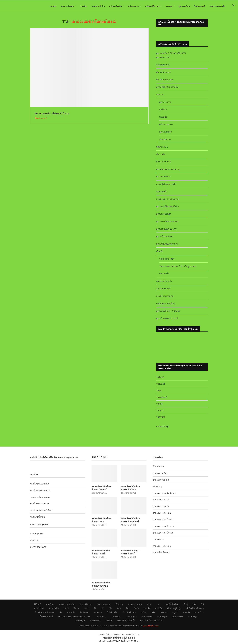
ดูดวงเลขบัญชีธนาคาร (167, 231)
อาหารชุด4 (147, 618)
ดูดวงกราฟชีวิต (163, 179)
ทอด (119, 609)
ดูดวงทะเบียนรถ (164, 216)
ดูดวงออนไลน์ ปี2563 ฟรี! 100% (171, 56)
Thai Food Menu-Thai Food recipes (74, 618)
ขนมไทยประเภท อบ (39, 506)
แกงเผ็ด (159, 609)
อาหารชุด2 (116, 618)
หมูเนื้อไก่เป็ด (172, 605)
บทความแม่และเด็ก (217, 6)
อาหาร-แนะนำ (135, 605)
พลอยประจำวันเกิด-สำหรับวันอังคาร (133, 490)
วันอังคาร (161, 386)
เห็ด (194, 605)
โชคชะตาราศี (200, 6)
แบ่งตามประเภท (67, 6)
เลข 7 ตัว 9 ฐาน (164, 164)
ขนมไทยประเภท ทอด (40, 499)
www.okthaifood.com (151, 627)
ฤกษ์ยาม (163, 112)
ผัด (127, 609)
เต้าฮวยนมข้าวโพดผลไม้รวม (52, 116)
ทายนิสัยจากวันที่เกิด (166, 306)
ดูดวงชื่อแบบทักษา (165, 239)
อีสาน (76, 609)
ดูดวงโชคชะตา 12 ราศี (167, 321)
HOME (53, 6)
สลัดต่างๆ (157, 489)
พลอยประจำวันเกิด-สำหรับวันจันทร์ (104, 490)
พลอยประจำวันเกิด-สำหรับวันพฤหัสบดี (133, 522)
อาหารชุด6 (178, 618)
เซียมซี (159, 254)
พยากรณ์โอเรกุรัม (164, 283)
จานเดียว (199, 614)
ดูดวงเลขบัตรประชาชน (167, 224)
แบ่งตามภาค (133, 6)
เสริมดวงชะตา (166, 127)
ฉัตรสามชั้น (162, 194)
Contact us (95, 622)
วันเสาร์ (160, 413)
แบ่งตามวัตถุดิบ (115, 6)
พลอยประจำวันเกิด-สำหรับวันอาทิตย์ (104, 585)
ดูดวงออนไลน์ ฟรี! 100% (152, 622)
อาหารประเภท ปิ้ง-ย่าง (163, 522)
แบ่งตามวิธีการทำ (152, 6)
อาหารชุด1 (100, 618)
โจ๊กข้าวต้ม (112, 614)
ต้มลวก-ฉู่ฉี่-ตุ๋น (174, 609)
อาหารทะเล (158, 542)
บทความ (160, 97)
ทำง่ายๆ (119, 605)
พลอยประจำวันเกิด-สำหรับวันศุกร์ (104, 554)
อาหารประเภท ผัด (161, 502)
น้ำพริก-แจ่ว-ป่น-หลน (45, 614)
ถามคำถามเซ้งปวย (165, 298)
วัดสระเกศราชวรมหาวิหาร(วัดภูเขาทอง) (178, 269)
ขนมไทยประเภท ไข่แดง (41, 513)
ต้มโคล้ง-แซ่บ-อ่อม (195, 609)
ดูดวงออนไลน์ (184, 6)
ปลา (159, 605)
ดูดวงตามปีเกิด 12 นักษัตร (168, 313)
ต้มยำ (136, 609)
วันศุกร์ (159, 406)
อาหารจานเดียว (160, 476)
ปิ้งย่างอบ (84, 614)
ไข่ (203, 605)
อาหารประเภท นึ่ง (161, 509)
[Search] (233, 6)
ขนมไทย (84, 6)
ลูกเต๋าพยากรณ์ (163, 291)
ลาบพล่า (71, 614)
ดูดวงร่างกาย (165, 104)
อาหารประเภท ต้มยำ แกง (164, 495)
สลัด (154, 614)
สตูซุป (175, 614)
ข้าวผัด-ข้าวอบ (129, 614)
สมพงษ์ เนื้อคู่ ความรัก (166, 186)
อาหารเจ (34, 543)
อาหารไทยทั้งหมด (161, 555)
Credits (109, 622)
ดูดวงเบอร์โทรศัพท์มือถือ (167, 209)
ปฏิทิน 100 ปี (162, 149)
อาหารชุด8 (80, 622)
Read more (41, 120)
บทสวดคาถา (165, 142)
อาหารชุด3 (131, 618)
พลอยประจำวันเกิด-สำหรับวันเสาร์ (133, 554)
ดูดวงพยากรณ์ (163, 60)
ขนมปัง (186, 614)
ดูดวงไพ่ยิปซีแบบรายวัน (167, 89)
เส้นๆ (144, 614)
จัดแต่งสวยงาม (104, 605)
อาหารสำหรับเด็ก (38, 549)
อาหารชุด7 (193, 618)
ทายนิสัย (163, 119)
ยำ (61, 614)
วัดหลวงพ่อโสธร (167, 261)
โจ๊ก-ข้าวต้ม (158, 469)
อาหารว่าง (39, 609)
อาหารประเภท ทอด (162, 515)
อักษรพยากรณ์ (163, 67)
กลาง (66, 609)
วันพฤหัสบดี (162, 400)
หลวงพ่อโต (164, 276)
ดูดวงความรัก (166, 134)
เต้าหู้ (185, 605)
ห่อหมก (164, 614)
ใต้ (95, 609)
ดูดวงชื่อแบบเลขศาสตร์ (167, 246)
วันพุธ (159, 393)
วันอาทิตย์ (161, 419)
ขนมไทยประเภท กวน (40, 493)
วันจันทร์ (160, 380)
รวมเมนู (169, 6)
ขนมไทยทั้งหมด (37, 519)
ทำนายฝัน (161, 157)
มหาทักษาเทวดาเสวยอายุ (168, 172)
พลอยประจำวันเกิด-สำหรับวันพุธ (104, 522)
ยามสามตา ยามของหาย (167, 201)
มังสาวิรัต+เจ (86, 605)
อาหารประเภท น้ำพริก (163, 535)
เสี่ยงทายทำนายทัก (165, 82)
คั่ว (103, 609)
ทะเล (149, 605)
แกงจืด (147, 609)
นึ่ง (111, 609)
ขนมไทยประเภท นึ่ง (39, 486)
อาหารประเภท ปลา (162, 548)
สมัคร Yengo (163, 429)
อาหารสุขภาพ (37, 536)
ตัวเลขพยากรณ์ (163, 74)
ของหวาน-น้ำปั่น (98, 6)
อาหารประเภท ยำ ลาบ (163, 529)
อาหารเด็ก (54, 609)
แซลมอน (98, 614)
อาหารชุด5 (162, 618)
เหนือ (87, 609)
